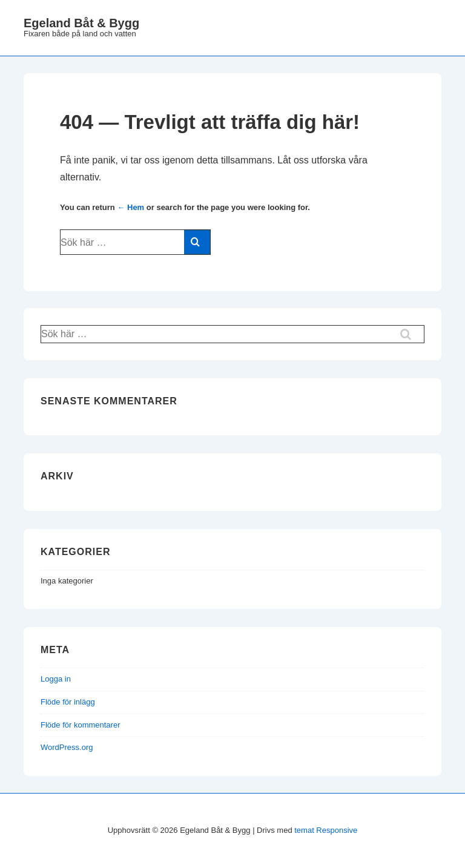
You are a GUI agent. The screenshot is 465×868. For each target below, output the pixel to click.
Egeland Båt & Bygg (81, 23)
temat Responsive (326, 830)
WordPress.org (67, 747)
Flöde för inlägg (68, 702)
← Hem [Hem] (130, 207)
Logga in (56, 679)
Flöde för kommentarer (81, 725)
